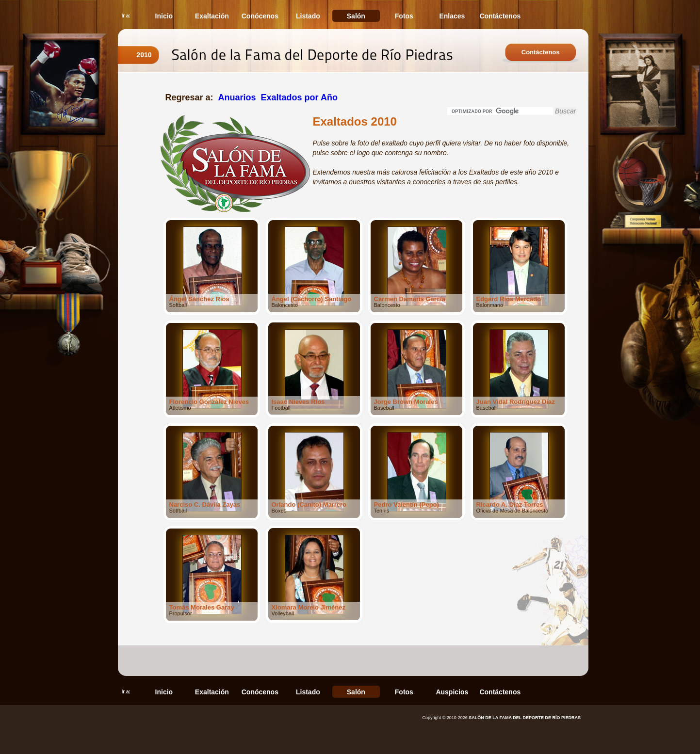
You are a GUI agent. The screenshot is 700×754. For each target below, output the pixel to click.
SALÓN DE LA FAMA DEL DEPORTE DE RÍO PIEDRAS (525, 718)
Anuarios (237, 97)
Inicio (164, 16)
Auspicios (452, 692)
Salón (356, 16)
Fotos (404, 16)
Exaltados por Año (299, 97)
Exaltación (212, 16)
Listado (308, 16)
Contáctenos (500, 16)
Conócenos (260, 16)
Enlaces (452, 16)
